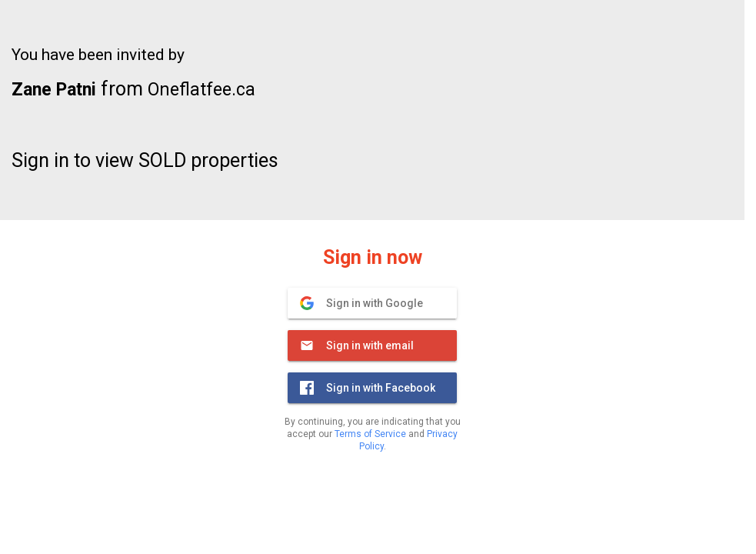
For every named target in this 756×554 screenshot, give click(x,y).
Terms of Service (370, 434)
